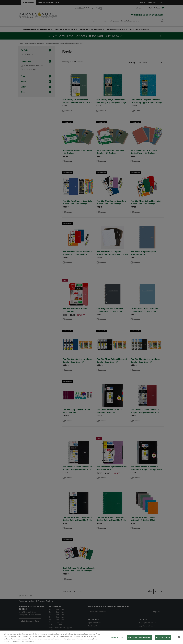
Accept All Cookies (163, 637)
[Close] (179, 637)
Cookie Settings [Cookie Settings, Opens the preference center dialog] (117, 637)
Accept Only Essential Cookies (140, 637)
